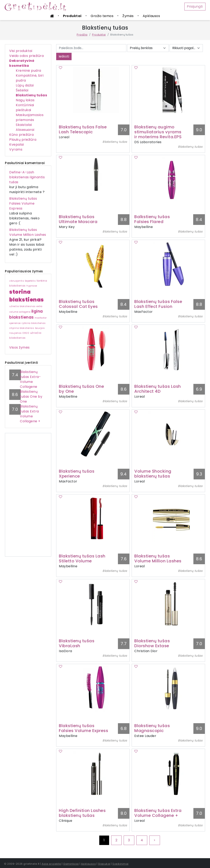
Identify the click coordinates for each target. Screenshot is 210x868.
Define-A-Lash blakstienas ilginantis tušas (27, 177)
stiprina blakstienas (22, 328)
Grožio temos (102, 16)
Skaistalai (24, 125)
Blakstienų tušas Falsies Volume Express (23, 203)
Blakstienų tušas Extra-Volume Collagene (30, 379)
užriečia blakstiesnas (22, 306)
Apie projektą (51, 864)
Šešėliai (22, 90)
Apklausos (151, 16)
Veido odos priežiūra (26, 56)
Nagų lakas (25, 100)
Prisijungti (195, 6)
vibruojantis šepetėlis (22, 281)
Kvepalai (17, 144)
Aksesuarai (25, 130)
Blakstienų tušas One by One (31, 397)
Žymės (128, 16)
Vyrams (16, 149)
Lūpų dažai (25, 85)
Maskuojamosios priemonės (30, 117)
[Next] (155, 840)
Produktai (72, 16)
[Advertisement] (28, 495)
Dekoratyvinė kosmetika (22, 63)
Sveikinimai (120, 864)
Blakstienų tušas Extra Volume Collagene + (30, 414)
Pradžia (82, 35)
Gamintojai (71, 864)
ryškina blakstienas (34, 323)
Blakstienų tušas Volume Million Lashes (28, 232)
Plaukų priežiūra (23, 140)
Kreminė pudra (29, 71)
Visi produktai (21, 51)
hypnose (32, 286)
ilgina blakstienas (26, 314)
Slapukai (104, 864)
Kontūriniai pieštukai (25, 108)
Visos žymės (19, 347)
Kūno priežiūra (21, 135)
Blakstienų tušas (31, 95)
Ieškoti (64, 56)
